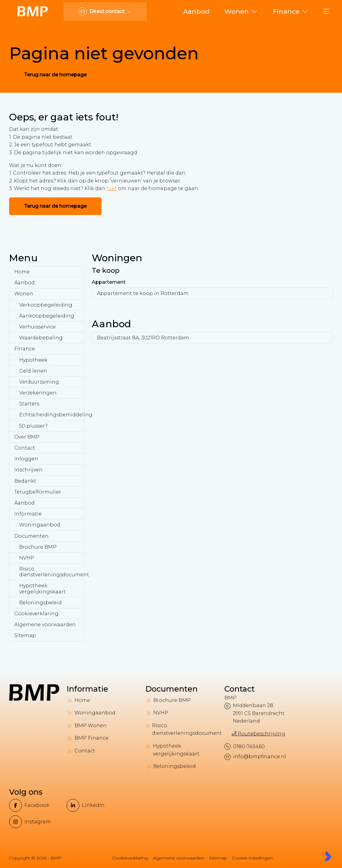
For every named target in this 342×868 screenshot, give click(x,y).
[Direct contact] (105, 12)
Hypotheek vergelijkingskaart (42, 589)
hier (112, 188)
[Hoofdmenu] (326, 12)
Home (22, 272)
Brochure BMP (38, 547)
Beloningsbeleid (40, 603)
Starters (29, 404)
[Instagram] (36, 822)
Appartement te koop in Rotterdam (143, 293)
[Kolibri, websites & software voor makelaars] (328, 856)
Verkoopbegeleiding (46, 305)
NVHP (27, 558)
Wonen (24, 294)
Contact (25, 448)
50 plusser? (33, 426)
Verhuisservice (37, 327)
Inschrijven (28, 470)
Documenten (31, 536)
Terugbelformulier (38, 492)
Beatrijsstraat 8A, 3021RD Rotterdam (143, 338)
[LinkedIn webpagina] (93, 805)
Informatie (28, 514)
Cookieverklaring (36, 614)
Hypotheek (33, 360)
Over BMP (27, 437)
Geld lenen (33, 371)
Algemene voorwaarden (45, 625)
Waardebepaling (41, 338)
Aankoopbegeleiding (47, 316)
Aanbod (24, 283)
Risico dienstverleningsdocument (52, 572)
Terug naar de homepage (55, 75)
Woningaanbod (40, 525)
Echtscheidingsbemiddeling (52, 415)
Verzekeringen (38, 393)
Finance (25, 349)
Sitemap (25, 635)
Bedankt (25, 481)
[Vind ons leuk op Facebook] (36, 805)
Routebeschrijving (258, 734)
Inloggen (26, 459)
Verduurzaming (39, 382)
